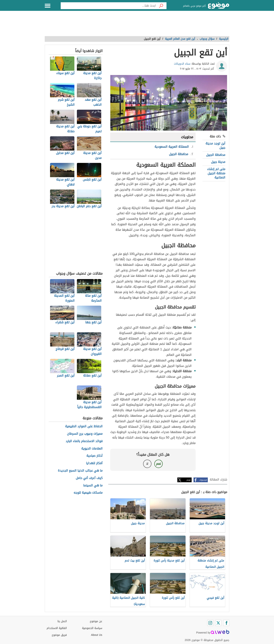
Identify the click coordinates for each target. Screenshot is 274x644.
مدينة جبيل (218, 162)
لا (147, 464)
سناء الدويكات (182, 64)
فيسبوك (203, 480)
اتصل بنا (62, 621)
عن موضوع (96, 621)
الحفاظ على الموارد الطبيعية (84, 426)
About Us (97, 635)
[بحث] (161, 6)
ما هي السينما (93, 486)
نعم (159, 464)
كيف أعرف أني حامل (89, 478)
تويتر (189, 480)
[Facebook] (226, 623)
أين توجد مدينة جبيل (215, 146)
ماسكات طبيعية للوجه (88, 493)
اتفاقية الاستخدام (57, 628)
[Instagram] (210, 623)
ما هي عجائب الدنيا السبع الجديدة (80, 471)
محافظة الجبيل (216, 155)
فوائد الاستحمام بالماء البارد (84, 441)
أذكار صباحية (94, 456)
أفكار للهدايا (94, 463)
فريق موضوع (59, 635)
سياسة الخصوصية (92, 628)
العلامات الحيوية (92, 449)
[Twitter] (218, 623)
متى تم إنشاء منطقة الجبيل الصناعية (216, 173)
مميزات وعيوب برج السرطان (85, 434)
